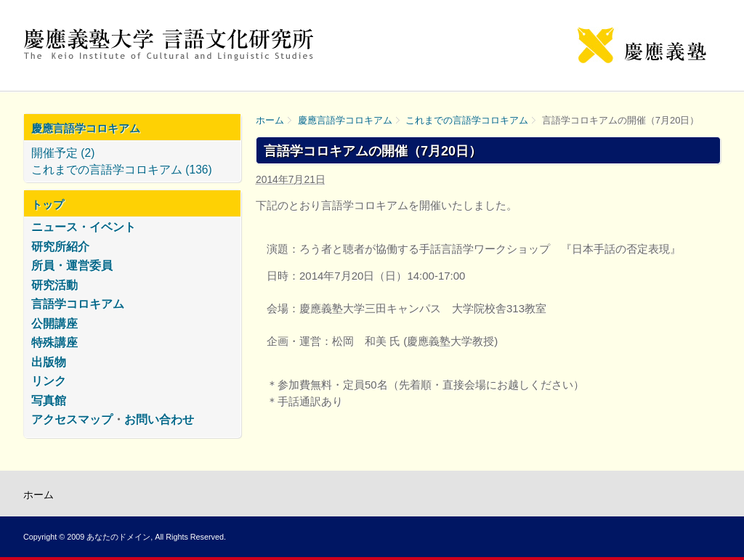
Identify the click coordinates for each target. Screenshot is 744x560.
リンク (49, 381)
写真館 (49, 401)
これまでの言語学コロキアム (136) (122, 170)
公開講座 (54, 324)
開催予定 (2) (63, 153)
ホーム (270, 120)
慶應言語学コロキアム (345, 120)
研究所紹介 (60, 247)
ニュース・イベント (84, 227)
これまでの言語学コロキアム (467, 120)
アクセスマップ (72, 419)
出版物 (49, 362)
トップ (48, 204)
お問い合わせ (159, 419)
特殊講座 (54, 342)
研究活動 (54, 285)
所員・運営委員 (72, 265)
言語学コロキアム (78, 304)
